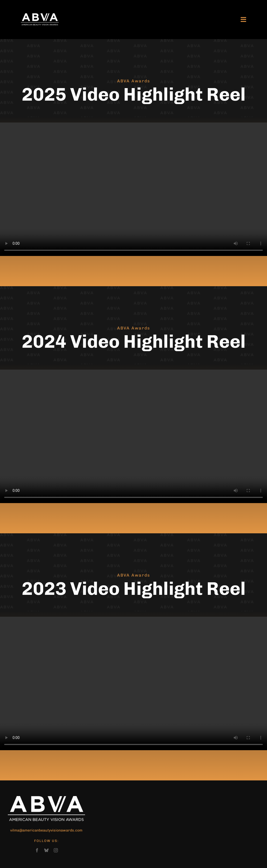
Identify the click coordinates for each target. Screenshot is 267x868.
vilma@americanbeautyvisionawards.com (46, 830)
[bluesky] (46, 850)
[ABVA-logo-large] (40, 16)
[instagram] (56, 850)
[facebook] (37, 850)
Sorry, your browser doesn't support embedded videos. (133, 189)
